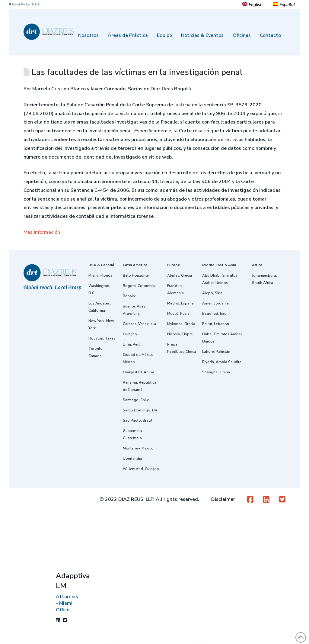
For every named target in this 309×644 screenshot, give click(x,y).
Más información (42, 232)
